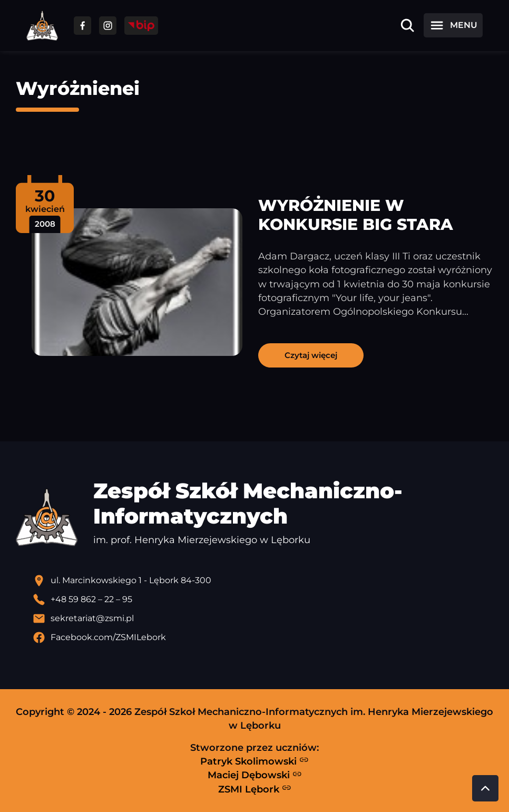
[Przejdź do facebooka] (82, 26)
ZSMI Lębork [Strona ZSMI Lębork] (255, 789)
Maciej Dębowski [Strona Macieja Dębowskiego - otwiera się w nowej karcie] (255, 775)
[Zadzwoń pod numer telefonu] (263, 600)
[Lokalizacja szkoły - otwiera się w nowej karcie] (263, 581)
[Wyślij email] (263, 618)
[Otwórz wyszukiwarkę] (407, 25)
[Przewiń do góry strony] (485, 788)
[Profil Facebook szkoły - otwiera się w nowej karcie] (263, 637)
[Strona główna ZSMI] (42, 26)
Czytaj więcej (311, 355)
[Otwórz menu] (453, 25)
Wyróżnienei (78, 88)
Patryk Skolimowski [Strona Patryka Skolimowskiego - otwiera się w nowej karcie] (254, 761)
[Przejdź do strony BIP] (141, 26)
